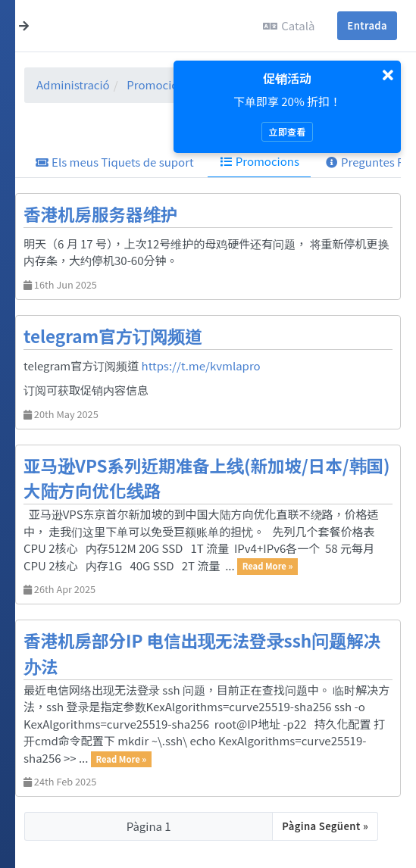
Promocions (158, 84)
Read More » (268, 567)
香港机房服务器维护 (100, 214)
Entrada (367, 25)
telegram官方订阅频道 (113, 336)
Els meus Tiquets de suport (114, 162)
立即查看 (287, 131)
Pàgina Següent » (325, 826)
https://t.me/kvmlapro (201, 365)
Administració (73, 84)
